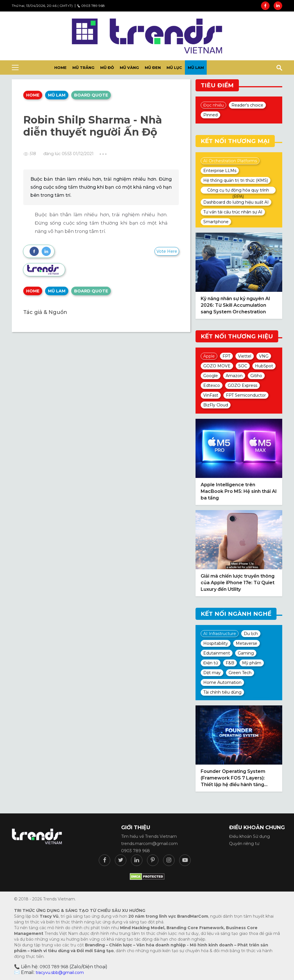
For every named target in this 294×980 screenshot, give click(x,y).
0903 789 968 (91, 6)
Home (33, 95)
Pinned (210, 115)
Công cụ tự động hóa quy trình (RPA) (238, 191)
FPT (226, 356)
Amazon (234, 376)
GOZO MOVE (217, 366)
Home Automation (222, 682)
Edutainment (217, 653)
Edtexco (212, 385)
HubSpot (264, 366)
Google (211, 376)
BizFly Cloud (216, 405)
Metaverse (246, 643)
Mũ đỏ (107, 67)
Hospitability (216, 643)
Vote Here (167, 251)
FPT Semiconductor (246, 395)
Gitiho (256, 376)
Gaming (246, 653)
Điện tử (211, 663)
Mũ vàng (129, 67)
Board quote (91, 95)
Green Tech (240, 673)
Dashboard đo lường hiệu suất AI (236, 202)
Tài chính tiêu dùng (222, 692)
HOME (60, 67)
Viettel (245, 356)
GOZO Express (242, 385)
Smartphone (216, 222)
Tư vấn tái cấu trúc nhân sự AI (233, 212)
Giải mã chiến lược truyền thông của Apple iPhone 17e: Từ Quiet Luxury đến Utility (238, 583)
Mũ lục (174, 67)
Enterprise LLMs (220, 171)
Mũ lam (196, 67)
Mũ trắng (83, 67)
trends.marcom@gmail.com (149, 844)
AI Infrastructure (220, 634)
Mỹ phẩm (252, 663)
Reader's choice (247, 105)
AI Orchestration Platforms (230, 161)
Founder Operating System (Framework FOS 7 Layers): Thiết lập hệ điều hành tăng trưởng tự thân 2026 (233, 778)
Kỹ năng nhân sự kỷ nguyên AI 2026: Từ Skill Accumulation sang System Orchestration (235, 305)
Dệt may (212, 673)
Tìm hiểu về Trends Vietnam (149, 836)
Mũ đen (153, 67)
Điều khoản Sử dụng (249, 836)
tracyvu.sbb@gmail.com (60, 973)
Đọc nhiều (213, 105)
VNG (264, 356)
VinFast (211, 395)
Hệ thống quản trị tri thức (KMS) (236, 180)
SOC (243, 366)
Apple (209, 356)
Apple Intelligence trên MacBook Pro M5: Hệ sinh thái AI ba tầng (239, 491)
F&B (230, 663)
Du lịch (251, 634)
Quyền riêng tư (244, 844)
